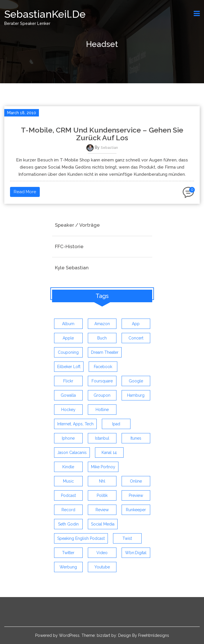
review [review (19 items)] (102, 510)
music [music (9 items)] (68, 481)
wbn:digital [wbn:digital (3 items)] (136, 553)
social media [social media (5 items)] (103, 524)
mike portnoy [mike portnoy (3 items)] (103, 467)
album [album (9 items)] (68, 324)
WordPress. (70, 635)
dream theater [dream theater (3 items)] (105, 352)
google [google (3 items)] (136, 381)
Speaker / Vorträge (77, 225)
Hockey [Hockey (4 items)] (68, 410)
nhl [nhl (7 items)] (102, 481)
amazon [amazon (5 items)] (102, 324)
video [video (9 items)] (102, 553)
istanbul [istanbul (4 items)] (102, 438)
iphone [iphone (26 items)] (68, 438)
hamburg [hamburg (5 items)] (136, 395)
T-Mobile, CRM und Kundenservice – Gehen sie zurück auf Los (102, 134)
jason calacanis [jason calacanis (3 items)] (72, 453)
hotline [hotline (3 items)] (102, 410)
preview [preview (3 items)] (136, 495)
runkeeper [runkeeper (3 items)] (136, 510)
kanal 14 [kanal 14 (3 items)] (109, 453)
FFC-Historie (69, 246)
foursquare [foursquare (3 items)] (102, 381)
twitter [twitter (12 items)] (68, 553)
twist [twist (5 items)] (127, 538)
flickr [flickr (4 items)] (68, 381)
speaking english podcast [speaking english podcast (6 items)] (81, 538)
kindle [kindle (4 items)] (68, 467)
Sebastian (109, 148)
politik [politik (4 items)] (102, 495)
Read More (25, 192)
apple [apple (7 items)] (68, 338)
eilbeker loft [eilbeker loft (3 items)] (69, 367)
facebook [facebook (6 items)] (103, 367)
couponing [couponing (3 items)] (68, 352)
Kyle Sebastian (72, 268)
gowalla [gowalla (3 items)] (68, 395)
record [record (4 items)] (68, 510)
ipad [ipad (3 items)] (116, 424)
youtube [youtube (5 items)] (102, 567)
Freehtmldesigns (154, 635)
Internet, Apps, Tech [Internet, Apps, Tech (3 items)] (75, 424)
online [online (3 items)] (136, 481)
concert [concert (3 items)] (136, 338)
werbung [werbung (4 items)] (68, 567)
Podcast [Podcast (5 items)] (68, 495)
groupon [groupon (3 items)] (102, 395)
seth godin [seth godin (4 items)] (68, 524)
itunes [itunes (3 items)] (136, 438)
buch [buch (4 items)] (102, 338)
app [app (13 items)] (136, 324)
